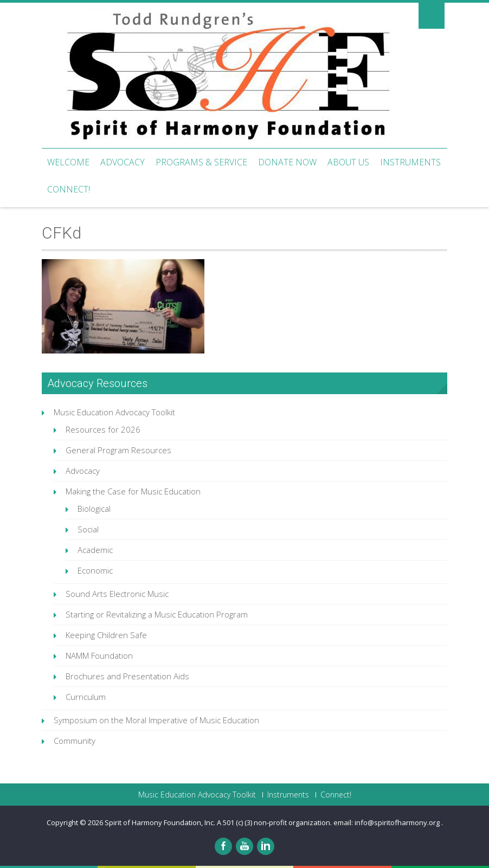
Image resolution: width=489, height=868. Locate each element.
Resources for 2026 (103, 429)
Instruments (410, 162)
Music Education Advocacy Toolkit (114, 412)
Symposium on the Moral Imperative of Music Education (156, 720)
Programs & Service (201, 162)
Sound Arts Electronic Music (117, 594)
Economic (95, 570)
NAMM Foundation (99, 655)
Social (88, 529)
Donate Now (287, 162)
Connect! (69, 189)
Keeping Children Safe (106, 635)
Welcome (68, 162)
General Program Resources (118, 450)
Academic (95, 550)
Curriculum (86, 697)
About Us (348, 162)
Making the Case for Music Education (133, 491)
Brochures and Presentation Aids (127, 676)
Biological (94, 509)
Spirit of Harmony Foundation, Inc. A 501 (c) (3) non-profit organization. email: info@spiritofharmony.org (273, 822)
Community (75, 741)
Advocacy (123, 162)
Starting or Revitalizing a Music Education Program (157, 614)
